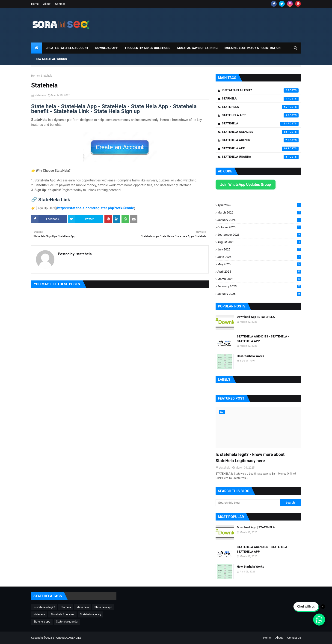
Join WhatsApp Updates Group (246, 185)
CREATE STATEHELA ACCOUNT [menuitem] (67, 48)
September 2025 (259, 235)
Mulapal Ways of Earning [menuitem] (197, 48)
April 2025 (259, 272)
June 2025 (259, 257)
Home (35, 4)
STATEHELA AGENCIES (67, 638)
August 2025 (259, 242)
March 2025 (259, 279)
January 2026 (259, 220)
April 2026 (259, 205)
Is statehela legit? (260, 90)
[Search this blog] (248, 503)
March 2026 (259, 212)
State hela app (260, 115)
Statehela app (260, 149)
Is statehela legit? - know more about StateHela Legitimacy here (250, 457)
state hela (260, 107)
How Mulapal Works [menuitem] (51, 59)
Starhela (260, 99)
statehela (40, 95)
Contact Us (294, 638)
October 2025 (259, 227)
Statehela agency (260, 140)
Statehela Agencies (260, 132)
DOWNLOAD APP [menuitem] (107, 48)
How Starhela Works (250, 356)
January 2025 (259, 294)
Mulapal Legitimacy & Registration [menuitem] (253, 48)
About (47, 4)
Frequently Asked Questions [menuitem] (148, 48)
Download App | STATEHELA (256, 317)
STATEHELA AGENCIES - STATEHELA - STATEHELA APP (263, 339)
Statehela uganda (260, 157)
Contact (60, 4)
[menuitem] (37, 48)
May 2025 (259, 264)
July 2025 (259, 249)
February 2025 (259, 286)
